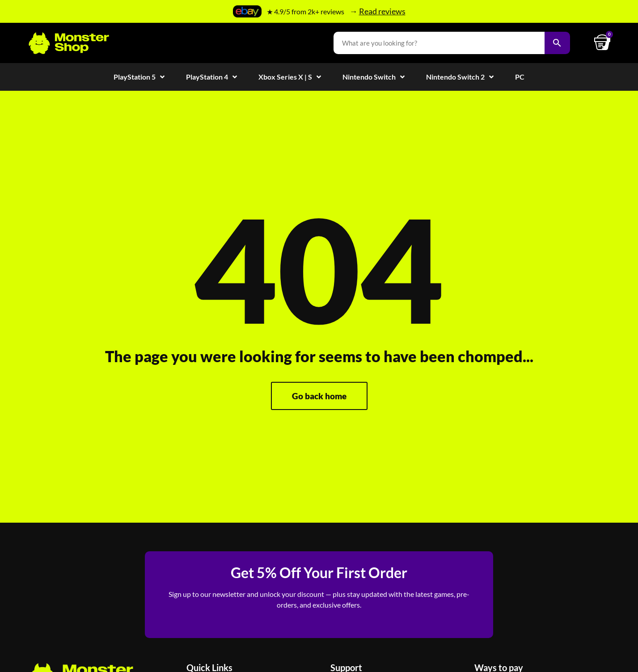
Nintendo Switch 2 (460, 77)
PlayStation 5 (139, 77)
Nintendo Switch (374, 77)
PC (520, 77)
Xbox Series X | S (290, 77)
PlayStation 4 (211, 77)
